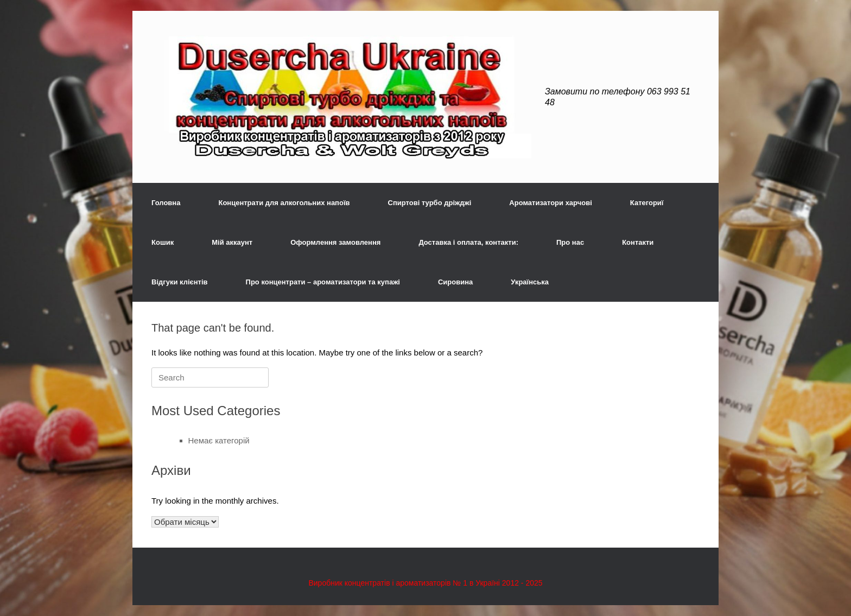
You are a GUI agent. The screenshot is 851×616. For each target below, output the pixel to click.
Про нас (570, 242)
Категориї (647, 203)
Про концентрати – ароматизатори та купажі (323, 282)
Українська (530, 282)
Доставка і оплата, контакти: (468, 242)
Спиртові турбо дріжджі (430, 203)
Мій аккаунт (232, 242)
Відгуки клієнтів (180, 282)
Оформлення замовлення (335, 242)
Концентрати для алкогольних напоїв (284, 203)
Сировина (455, 282)
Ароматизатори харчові (551, 203)
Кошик (163, 242)
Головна (166, 203)
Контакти (638, 242)
